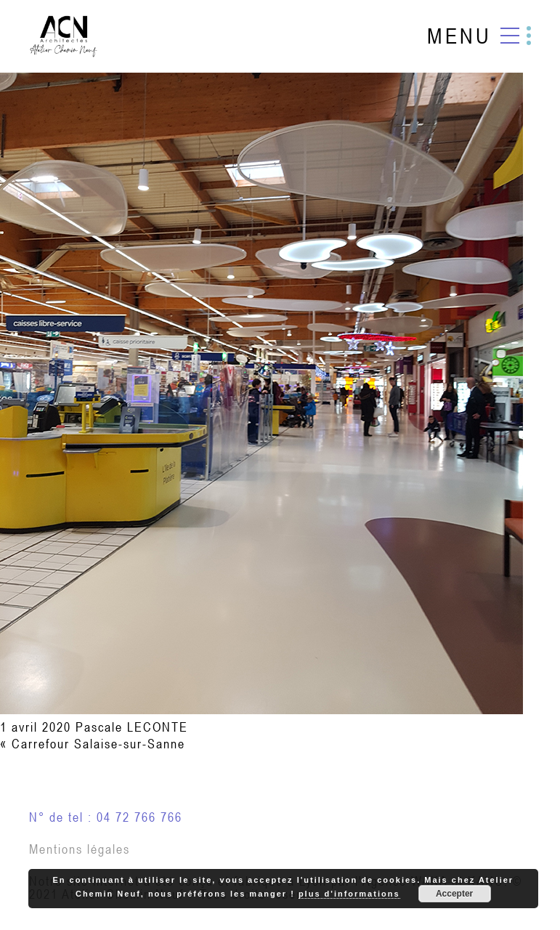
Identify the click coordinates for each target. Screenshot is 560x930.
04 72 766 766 (139, 817)
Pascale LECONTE (132, 727)
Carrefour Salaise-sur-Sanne (98, 744)
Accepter (454, 894)
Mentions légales (80, 849)
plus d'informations (349, 894)
